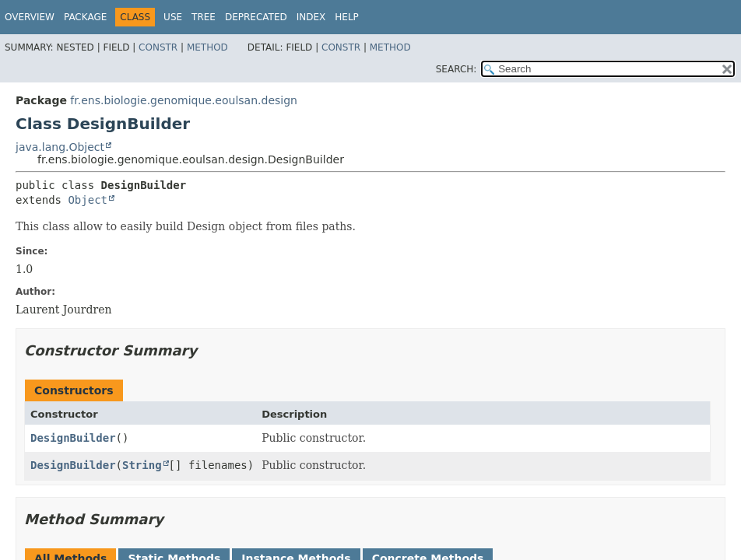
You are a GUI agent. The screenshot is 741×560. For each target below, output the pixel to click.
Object (88, 200)
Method (207, 47)
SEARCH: (457, 69)
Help (347, 17)
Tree (204, 17)
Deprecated (256, 17)
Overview (30, 17)
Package (85, 17)
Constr (158, 47)
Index (311, 17)
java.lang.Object (60, 147)
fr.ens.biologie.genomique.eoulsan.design (184, 100)
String (142, 465)
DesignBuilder (73, 438)
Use (173, 17)
